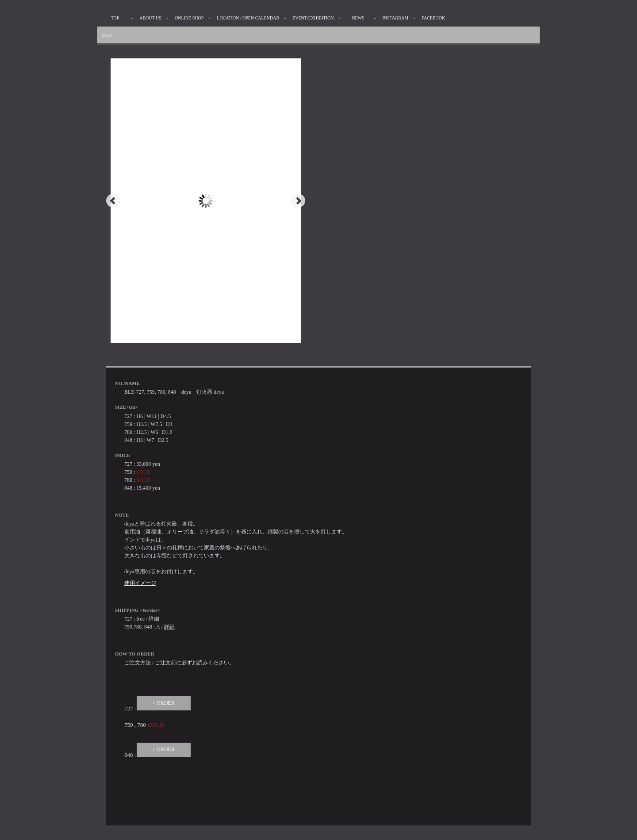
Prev (113, 201)
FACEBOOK (433, 18)
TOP (115, 18)
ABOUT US (150, 18)
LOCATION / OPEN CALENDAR (248, 18)
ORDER (166, 703)
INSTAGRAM (395, 18)
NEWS (358, 18)
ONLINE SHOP (189, 18)
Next (298, 201)
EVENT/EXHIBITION (313, 18)
